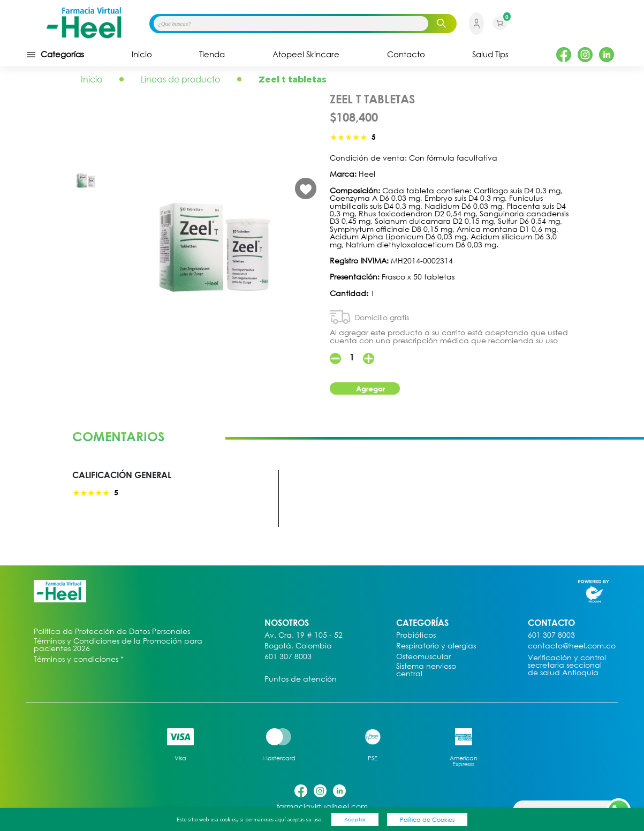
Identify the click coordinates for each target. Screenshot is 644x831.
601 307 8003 (288, 657)
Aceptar (355, 819)
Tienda (212, 54)
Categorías (55, 55)
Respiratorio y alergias (436, 646)
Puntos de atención (301, 679)
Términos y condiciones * (79, 659)
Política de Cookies (427, 819)
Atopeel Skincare (306, 54)
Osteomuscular (423, 657)
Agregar (370, 388)
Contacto (406, 54)
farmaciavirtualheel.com (322, 807)
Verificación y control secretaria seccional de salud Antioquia (567, 665)
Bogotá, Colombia (298, 646)
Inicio (142, 54)
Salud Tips (490, 54)
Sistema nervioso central (426, 670)
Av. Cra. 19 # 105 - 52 (304, 635)
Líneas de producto (180, 79)
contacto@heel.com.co (572, 646)
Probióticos (416, 635)
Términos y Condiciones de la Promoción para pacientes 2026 (118, 645)
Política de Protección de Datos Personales (112, 632)
